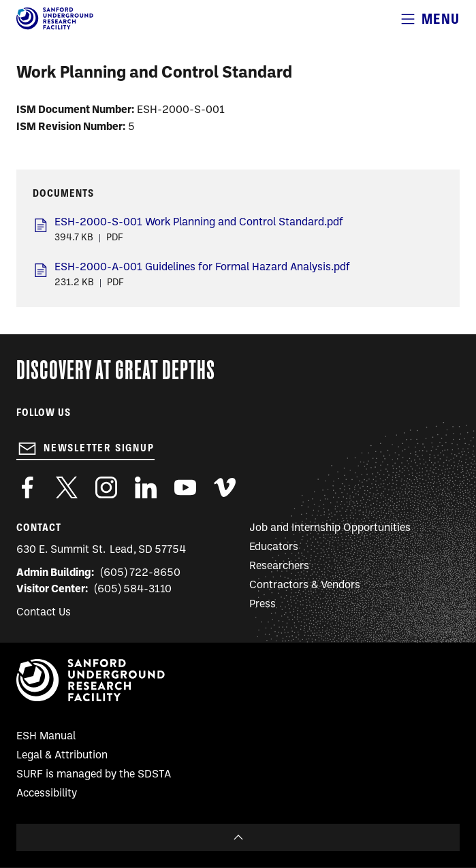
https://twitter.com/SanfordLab (67, 487)
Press (263, 605)
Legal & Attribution (62, 756)
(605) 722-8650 (141, 573)
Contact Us (44, 613)
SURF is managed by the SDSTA (94, 775)
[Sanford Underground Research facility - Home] (55, 27)
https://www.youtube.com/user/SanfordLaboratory (185, 487)
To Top (238, 837)
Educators (274, 547)
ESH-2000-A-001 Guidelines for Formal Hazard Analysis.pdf (202, 268)
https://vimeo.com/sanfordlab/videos (225, 487)
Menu (441, 19)
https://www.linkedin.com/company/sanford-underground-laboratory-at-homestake (146, 487)
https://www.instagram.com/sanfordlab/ (106, 487)
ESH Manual (46, 737)
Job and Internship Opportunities (330, 528)
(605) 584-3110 (133, 590)
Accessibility (47, 794)
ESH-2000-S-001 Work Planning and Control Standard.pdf (199, 223)
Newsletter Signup (99, 448)
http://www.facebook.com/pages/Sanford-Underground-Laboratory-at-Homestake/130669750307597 (27, 487)
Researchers (279, 566)
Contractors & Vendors (305, 585)
